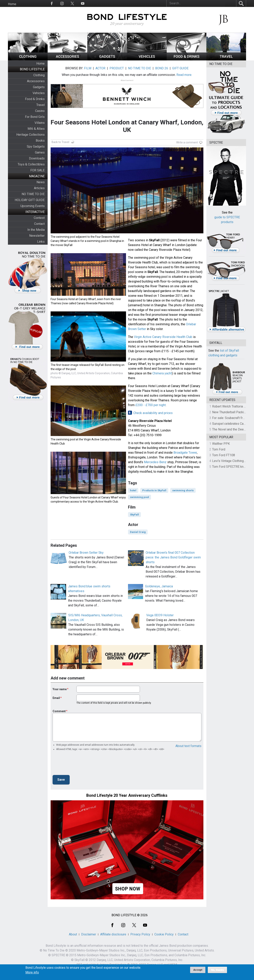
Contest (39, 218)
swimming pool (140, 497)
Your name (60, 689)
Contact (39, 224)
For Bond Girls (35, 117)
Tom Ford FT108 (224, 455)
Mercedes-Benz (155, 462)
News (41, 182)
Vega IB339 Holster (160, 615)
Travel (40, 105)
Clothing (39, 75)
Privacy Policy (140, 934)
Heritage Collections (30, 135)
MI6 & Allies (36, 129)
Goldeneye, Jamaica (159, 586)
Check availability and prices (153, 413)
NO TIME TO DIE (33, 194)
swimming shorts (183, 490)
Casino (40, 111)
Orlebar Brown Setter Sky (86, 553)
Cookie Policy (164, 934)
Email (56, 698)
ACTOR (100, 68)
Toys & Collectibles (31, 164)
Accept (198, 970)
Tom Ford (219, 449)
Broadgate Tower (185, 453)
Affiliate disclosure (113, 934)
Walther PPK (221, 444)
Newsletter (37, 236)
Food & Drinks (35, 99)
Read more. (184, 75)
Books (40, 141)
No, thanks (217, 970)
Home (12, 4)
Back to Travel (60, 142)
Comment (59, 711)
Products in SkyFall (154, 490)
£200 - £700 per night (151, 405)
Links (41, 242)
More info (32, 972)
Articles (39, 188)
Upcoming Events (33, 206)
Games (40, 152)
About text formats (188, 746)
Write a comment (187, 142)
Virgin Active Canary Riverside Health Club (163, 337)
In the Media (36, 230)
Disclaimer (89, 934)
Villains (40, 123)
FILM (88, 68)
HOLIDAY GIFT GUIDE (30, 200)
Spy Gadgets (36, 146)
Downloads (37, 158)
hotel (133, 490)
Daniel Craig (138, 532)
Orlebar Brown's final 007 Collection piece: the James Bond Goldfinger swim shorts (173, 557)
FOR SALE (38, 170)
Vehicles (39, 93)
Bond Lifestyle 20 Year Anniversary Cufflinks (127, 795)
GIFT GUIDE (180, 68)
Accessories (36, 81)
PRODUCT (117, 68)
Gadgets (39, 87)
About (73, 934)
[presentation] (83, 764)
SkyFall (134, 515)
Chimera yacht (162, 373)
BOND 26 (162, 68)
